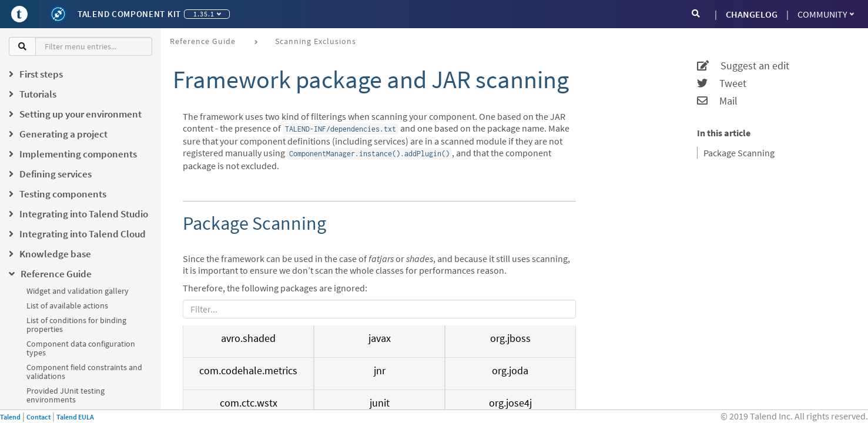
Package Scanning (739, 153)
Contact (38, 417)
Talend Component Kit (129, 14)
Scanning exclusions (316, 41)
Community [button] (826, 14)
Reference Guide (203, 41)
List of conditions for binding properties (76, 325)
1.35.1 (207, 14)
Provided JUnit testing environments (66, 395)
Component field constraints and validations (84, 372)
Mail (717, 101)
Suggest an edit (743, 66)
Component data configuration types (81, 348)
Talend (10, 417)
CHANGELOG (752, 14)
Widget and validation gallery (78, 291)
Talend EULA (75, 417)
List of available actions (67, 305)
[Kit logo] (58, 14)
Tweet (722, 83)
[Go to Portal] (19, 14)
